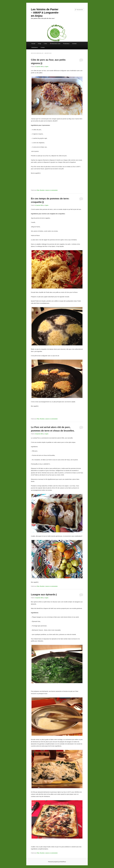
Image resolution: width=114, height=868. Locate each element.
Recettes (42, 190)
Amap (39, 44)
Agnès (47, 67)
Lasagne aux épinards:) (44, 594)
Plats (38, 190)
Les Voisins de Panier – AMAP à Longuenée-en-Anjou (45, 13)
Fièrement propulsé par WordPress (57, 862)
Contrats (74, 44)
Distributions (35, 47)
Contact (43, 47)
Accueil (33, 44)
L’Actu (45, 44)
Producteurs (66, 44)
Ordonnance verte (55, 44)
